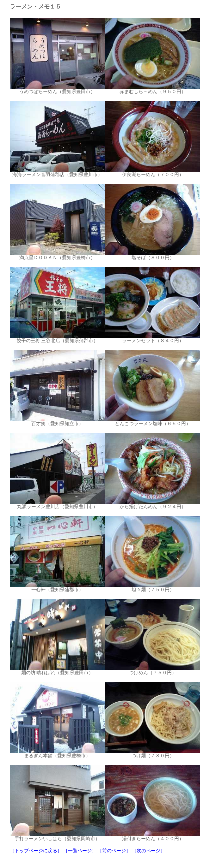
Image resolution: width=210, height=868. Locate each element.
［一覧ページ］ (80, 851)
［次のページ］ (148, 851)
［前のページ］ (114, 851)
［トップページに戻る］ (36, 851)
